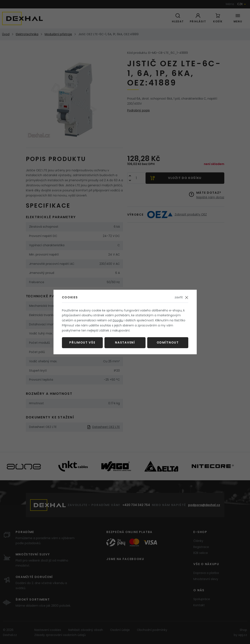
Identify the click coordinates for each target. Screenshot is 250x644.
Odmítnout (168, 342)
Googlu (118, 320)
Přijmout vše (82, 342)
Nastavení (125, 342)
